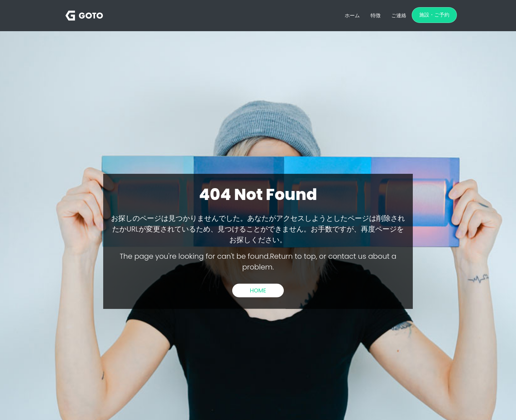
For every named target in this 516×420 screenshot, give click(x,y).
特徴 (376, 15)
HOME (258, 290)
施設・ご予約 (434, 15)
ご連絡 (399, 15)
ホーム (352, 15)
